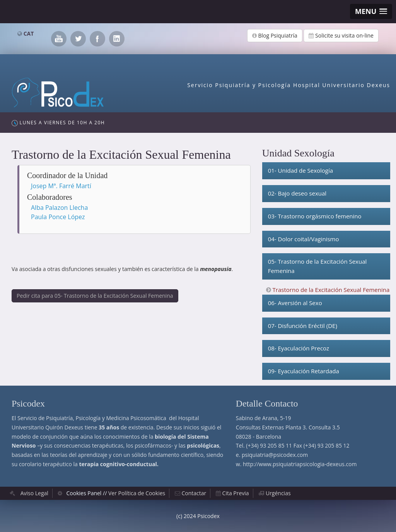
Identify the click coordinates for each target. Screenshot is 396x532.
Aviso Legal (34, 493)
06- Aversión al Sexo (295, 303)
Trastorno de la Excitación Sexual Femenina (331, 290)
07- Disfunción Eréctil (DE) (303, 326)
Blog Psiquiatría (275, 35)
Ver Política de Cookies (137, 493)
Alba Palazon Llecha (59, 208)
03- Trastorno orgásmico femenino (315, 216)
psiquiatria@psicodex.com (275, 455)
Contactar (194, 493)
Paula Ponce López (58, 217)
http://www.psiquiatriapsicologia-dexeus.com (300, 464)
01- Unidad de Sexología (300, 170)
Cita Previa (236, 493)
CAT (29, 33)
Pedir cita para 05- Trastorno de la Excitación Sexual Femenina (95, 296)
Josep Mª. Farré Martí (61, 186)
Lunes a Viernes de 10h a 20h (58, 123)
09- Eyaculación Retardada (304, 371)
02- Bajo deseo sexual (297, 193)
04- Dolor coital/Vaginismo (304, 239)
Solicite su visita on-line (341, 35)
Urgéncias (278, 493)
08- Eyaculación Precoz (299, 348)
